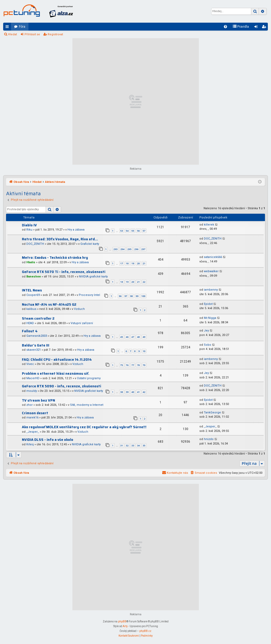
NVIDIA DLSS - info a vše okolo (48, 440)
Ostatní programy (89, 378)
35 (144, 445)
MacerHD (33, 378)
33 (133, 445)
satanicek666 (213, 257)
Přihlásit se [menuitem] (257, 28)
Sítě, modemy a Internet (87, 405)
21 (144, 263)
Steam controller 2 (38, 318)
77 (133, 365)
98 (131, 296)
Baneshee (34, 277)
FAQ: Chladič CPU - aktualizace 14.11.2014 (57, 360)
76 (127, 365)
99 (137, 296)
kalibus (31, 309)
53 (122, 231)
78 (138, 365)
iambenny (211, 290)
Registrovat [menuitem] (265, 28)
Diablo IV (29, 225)
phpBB (122, 621)
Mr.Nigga (210, 318)
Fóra (22, 27)
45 (122, 337)
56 (138, 231)
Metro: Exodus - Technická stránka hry (55, 258)
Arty (125, 626)
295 (129, 249)
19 (133, 263)
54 (127, 231)
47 (133, 337)
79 (144, 365)
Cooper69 (33, 295)
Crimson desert (35, 413)
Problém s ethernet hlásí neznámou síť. (56, 374)
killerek (209, 225)
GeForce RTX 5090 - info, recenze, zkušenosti (61, 386)
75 (122, 365)
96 (120, 296)
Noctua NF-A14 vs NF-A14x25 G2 (49, 304)
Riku (29, 230)
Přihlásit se (32, 34)
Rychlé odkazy (8, 28)
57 (144, 231)
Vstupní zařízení (82, 323)
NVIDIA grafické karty (93, 277)
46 (127, 337)
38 (122, 392)
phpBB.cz (145, 631)
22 (144, 282)
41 (138, 392)
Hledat (12, 34)
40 (133, 392)
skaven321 (34, 350)
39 (127, 392)
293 (115, 249)
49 (144, 337)
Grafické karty (90, 244)
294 (122, 249)
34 (138, 445)
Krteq (30, 444)
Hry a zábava (76, 230)
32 (127, 445)
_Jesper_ (33, 432)
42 (144, 392)
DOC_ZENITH (35, 244)
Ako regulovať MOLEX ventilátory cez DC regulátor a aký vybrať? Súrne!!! (84, 427)
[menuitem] (225, 27)
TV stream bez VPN (38, 400)
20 (138, 263)
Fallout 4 (30, 331)
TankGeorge (212, 413)
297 (143, 249)
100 (143, 296)
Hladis (31, 262)
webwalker (211, 271)
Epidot (208, 304)
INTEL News (32, 290)
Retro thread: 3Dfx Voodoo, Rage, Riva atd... (60, 239)
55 (133, 231)
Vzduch (79, 309)
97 (126, 296)
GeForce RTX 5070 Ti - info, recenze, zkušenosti (64, 272)
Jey (206, 331)
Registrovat (55, 34)
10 (144, 351)
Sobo (208, 345)
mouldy (32, 391)
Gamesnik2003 (37, 336)
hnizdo (209, 439)
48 (138, 337)
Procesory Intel (89, 295)
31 (122, 445)
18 (127, 263)
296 (136, 249)
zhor (29, 405)
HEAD (30, 323)
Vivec (30, 364)
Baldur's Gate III (36, 345)
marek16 (32, 418)
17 (122, 263)
